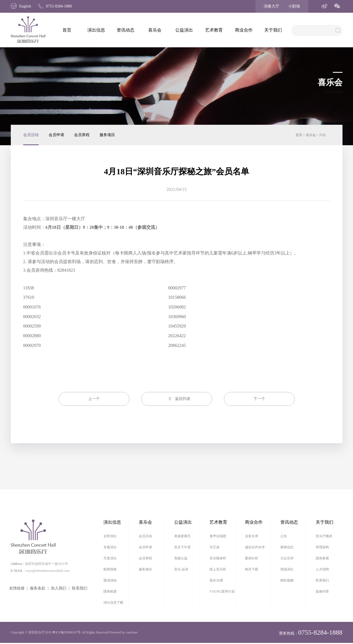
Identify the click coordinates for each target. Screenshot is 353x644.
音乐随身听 (218, 558)
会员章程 (82, 135)
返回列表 (183, 399)
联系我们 (80, 588)
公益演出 (184, 30)
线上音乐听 (218, 569)
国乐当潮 (216, 580)
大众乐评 (287, 558)
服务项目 (107, 135)
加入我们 (59, 588)
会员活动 (31, 135)
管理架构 (322, 547)
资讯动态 (125, 30)
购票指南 (110, 569)
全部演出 (110, 536)
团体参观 (322, 558)
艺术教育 (214, 30)
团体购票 (110, 591)
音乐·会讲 (181, 569)
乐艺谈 (215, 547)
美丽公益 (181, 558)
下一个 (259, 399)
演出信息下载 (113, 603)
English (21, 6)
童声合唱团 (218, 536)
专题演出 (110, 547)
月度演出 (110, 558)
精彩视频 (287, 580)
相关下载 (252, 569)
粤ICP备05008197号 (66, 632)
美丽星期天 (182, 536)
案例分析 (252, 558)
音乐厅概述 (324, 536)
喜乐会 (155, 30)
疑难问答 (322, 591)
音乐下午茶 (182, 547)
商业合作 (244, 30)
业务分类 (252, 536)
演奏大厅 (271, 6)
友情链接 (17, 588)
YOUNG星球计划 (222, 591)
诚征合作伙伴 (255, 547)
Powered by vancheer (123, 632)
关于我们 (273, 30)
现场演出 (287, 569)
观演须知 (110, 580)
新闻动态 (287, 547)
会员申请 (56, 135)
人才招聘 (322, 569)
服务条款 (38, 588)
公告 (284, 536)
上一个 (94, 399)
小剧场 (294, 6)
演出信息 (96, 30)
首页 (67, 30)
